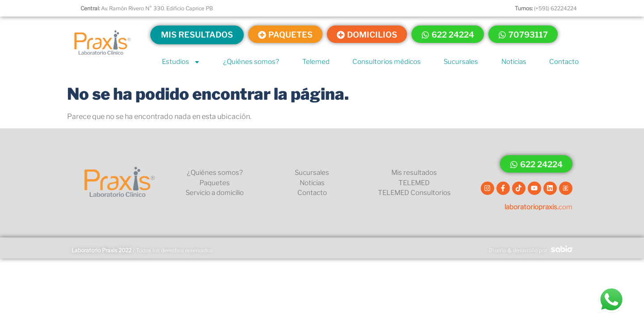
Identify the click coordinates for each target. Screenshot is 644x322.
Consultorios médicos (387, 62)
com (538, 207)
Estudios (181, 62)
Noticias (514, 62)
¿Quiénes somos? (251, 62)
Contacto (564, 62)
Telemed (316, 62)
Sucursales (461, 62)
